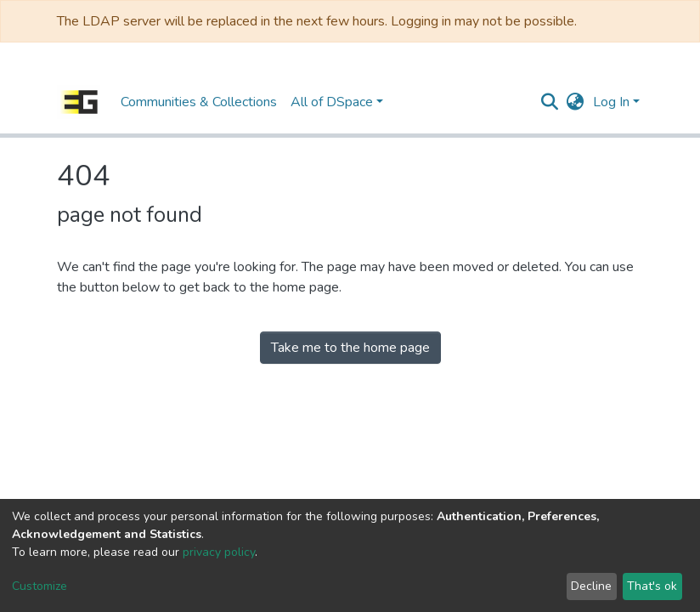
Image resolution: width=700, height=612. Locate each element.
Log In (611, 102)
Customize (40, 586)
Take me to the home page (350, 348)
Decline (591, 586)
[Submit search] (550, 102)
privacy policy (219, 552)
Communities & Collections (199, 102)
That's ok (652, 586)
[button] (576, 102)
